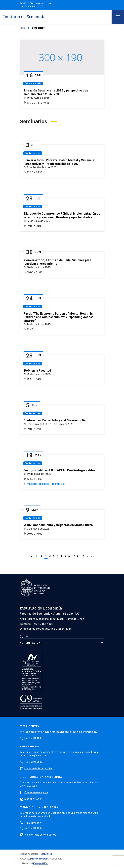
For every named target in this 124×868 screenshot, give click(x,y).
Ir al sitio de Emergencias (38, 769)
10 (74, 557)
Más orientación (33, 799)
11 (78, 557)
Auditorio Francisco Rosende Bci (46, 484)
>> (92, 557)
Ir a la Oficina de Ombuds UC (41, 835)
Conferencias (33, 153)
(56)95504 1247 (33, 828)
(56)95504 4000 (33, 738)
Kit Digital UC (40, 864)
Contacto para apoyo (36, 792)
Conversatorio (33, 84)
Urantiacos (46, 854)
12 (83, 557)
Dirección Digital (39, 859)
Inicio (23, 28)
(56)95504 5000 (33, 762)
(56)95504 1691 (33, 823)
